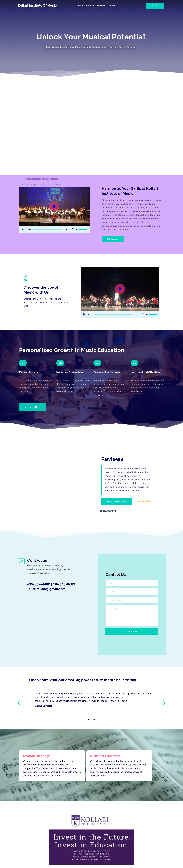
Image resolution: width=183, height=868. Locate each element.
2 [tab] (91, 719)
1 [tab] (89, 719)
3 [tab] (94, 719)
